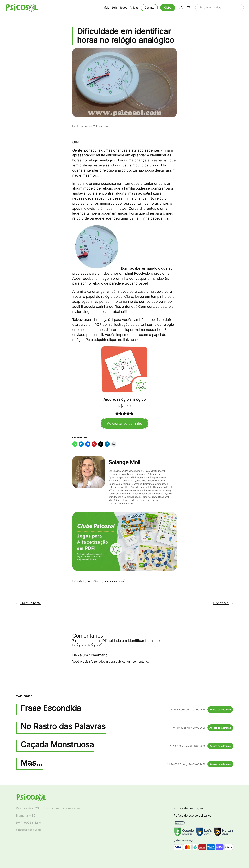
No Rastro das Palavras (63, 726)
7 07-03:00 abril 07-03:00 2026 (188, 728)
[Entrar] (181, 8)
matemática (93, 581)
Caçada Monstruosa (57, 745)
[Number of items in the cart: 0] (188, 8)
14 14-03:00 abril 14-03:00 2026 (188, 710)
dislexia (78, 581)
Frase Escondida (51, 708)
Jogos (105, 126)
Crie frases (221, 603)
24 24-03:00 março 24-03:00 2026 (186, 764)
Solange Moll (91, 126)
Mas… (32, 763)
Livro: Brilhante (31, 603)
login (105, 661)
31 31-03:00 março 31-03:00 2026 (187, 746)
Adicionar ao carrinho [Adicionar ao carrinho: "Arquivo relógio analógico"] (125, 423)
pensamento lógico (114, 581)
